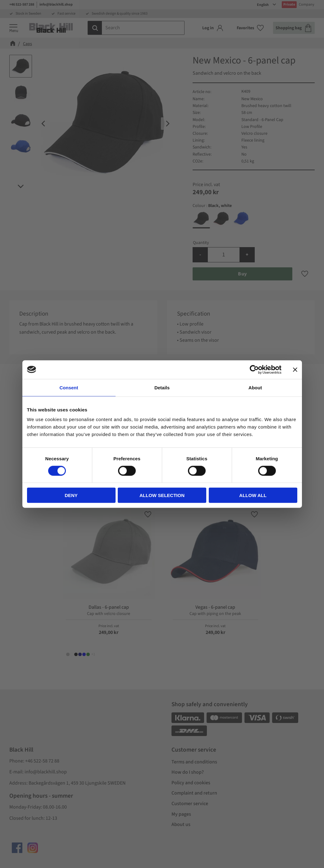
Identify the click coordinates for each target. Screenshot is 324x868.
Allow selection (162, 495)
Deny (71, 495)
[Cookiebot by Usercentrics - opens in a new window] (254, 369)
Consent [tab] (69, 387)
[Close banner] (295, 369)
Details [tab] (162, 387)
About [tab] (255, 387)
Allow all (253, 495)
